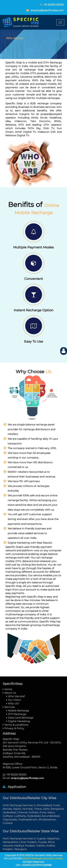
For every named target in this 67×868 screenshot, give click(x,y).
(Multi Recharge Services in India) (43, 858)
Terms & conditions (15, 725)
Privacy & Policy (13, 728)
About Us (9, 693)
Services (9, 707)
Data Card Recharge (20, 718)
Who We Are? (16, 696)
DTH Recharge (16, 714)
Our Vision (14, 700)
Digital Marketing (18, 721)
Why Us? (13, 703)
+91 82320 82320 (54, 5)
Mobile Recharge (18, 711)
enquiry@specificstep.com (47, 10)
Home (7, 689)
